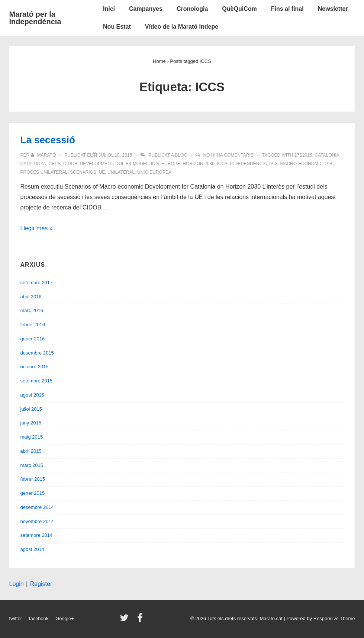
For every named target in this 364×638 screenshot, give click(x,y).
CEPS (55, 164)
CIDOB (70, 164)
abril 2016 (31, 297)
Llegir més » (37, 228)
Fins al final (287, 9)
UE (102, 172)
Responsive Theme (334, 618)
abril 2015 (31, 451)
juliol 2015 (31, 409)
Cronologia (192, 9)
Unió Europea (154, 172)
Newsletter (333, 9)
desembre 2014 (37, 507)
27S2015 (303, 155)
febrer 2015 (33, 479)
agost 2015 (32, 395)
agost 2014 (32, 549)
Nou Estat (117, 27)
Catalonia (327, 155)
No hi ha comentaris (228, 155)
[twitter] (126, 620)
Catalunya (33, 164)
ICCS (222, 164)
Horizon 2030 (198, 164)
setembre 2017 (37, 283)
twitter (16, 618)
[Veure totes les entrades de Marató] (44, 155)
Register (41, 584)
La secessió (48, 140)
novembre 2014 (37, 521)
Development (96, 164)
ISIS (273, 164)
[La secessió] (115, 155)
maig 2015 (32, 437)
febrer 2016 (33, 325)
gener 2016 (33, 339)
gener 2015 (33, 493)
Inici (109, 9)
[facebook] (141, 620)
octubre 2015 (35, 367)
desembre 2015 (37, 353)
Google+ (65, 618)
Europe (171, 164)
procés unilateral (44, 172)
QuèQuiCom (239, 9)
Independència (249, 164)
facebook (39, 618)
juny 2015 (31, 423)
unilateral (121, 172)
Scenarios (83, 172)
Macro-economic (301, 164)
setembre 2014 (37, 535)
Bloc (181, 155)
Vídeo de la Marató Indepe (182, 27)
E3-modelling (142, 164)
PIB (329, 164)
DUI (120, 164)
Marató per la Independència (35, 18)
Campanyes (146, 9)
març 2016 (32, 310)
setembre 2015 (37, 381)
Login (17, 584)
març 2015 (32, 465)
